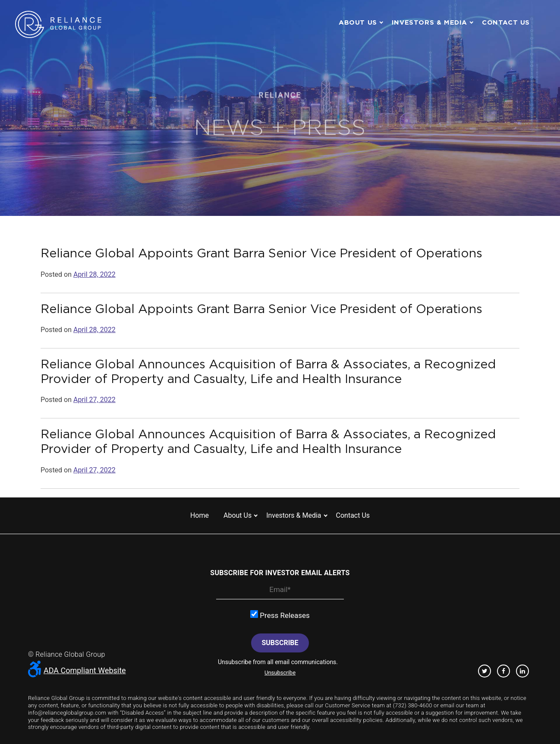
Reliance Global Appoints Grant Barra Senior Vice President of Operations (261, 253)
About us (358, 22)
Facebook (503, 671)
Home (200, 515)
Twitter (485, 671)
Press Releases (280, 615)
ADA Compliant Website (77, 670)
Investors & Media (429, 22)
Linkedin (522, 671)
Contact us (506, 22)
